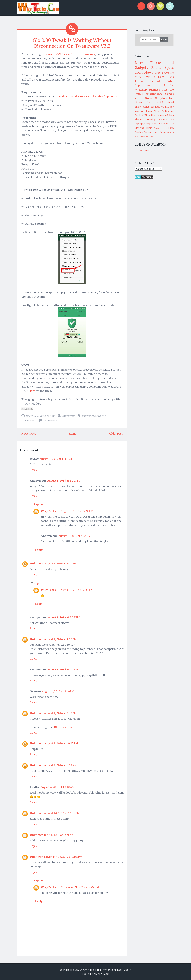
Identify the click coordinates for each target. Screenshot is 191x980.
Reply (33, 470)
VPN (144, 115)
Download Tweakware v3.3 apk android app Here (86, 96)
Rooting (169, 111)
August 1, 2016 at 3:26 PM (77, 511)
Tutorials (159, 102)
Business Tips (158, 89)
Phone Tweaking (145, 119)
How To (150, 77)
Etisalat (169, 85)
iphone (164, 98)
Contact (117, 970)
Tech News (144, 72)
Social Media (153, 111)
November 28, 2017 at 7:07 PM (80, 887)
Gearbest (139, 132)
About (127, 970)
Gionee (149, 98)
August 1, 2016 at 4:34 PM (75, 536)
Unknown (36, 563)
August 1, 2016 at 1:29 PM (63, 481)
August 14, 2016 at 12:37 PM (62, 813)
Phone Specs (163, 67)
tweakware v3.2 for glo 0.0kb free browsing (68, 54)
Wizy (96, 974)
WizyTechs (69, 416)
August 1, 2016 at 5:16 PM (58, 691)
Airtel (170, 81)
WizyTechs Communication (95, 970)
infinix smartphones (149, 94)
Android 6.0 (162, 115)
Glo (104, 416)
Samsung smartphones (155, 132)
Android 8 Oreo (146, 136)
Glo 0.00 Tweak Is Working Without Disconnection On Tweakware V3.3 (72, 43)
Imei (172, 115)
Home (73, 433)
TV (163, 111)
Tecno (139, 81)
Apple (138, 115)
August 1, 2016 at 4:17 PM (60, 639)
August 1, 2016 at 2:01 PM (60, 563)
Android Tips (160, 128)
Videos (139, 98)
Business (155, 107)
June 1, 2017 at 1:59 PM (59, 835)
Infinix (148, 102)
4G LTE (165, 107)
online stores (142, 107)
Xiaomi (170, 102)
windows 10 (167, 124)
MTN (138, 77)
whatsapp (141, 89)
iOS (156, 98)
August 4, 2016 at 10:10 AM (57, 787)
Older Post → (118, 433)
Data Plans (166, 77)
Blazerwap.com (64, 727)
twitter (151, 115)
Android (155, 81)
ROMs (171, 128)
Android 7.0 (166, 119)
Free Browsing (92, 416)
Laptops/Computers (145, 124)
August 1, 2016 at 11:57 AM (57, 459)
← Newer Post (27, 433)
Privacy (105, 974)
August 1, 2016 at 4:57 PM (63, 669)
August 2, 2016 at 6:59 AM (60, 765)
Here (32, 391)
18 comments (52, 421)
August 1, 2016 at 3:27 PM (77, 590)
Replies (38, 504)
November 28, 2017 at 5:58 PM (63, 857)
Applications (143, 85)
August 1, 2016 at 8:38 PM (60, 713)
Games (169, 94)
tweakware (29, 421)
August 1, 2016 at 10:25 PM (61, 743)
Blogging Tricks (143, 128)
